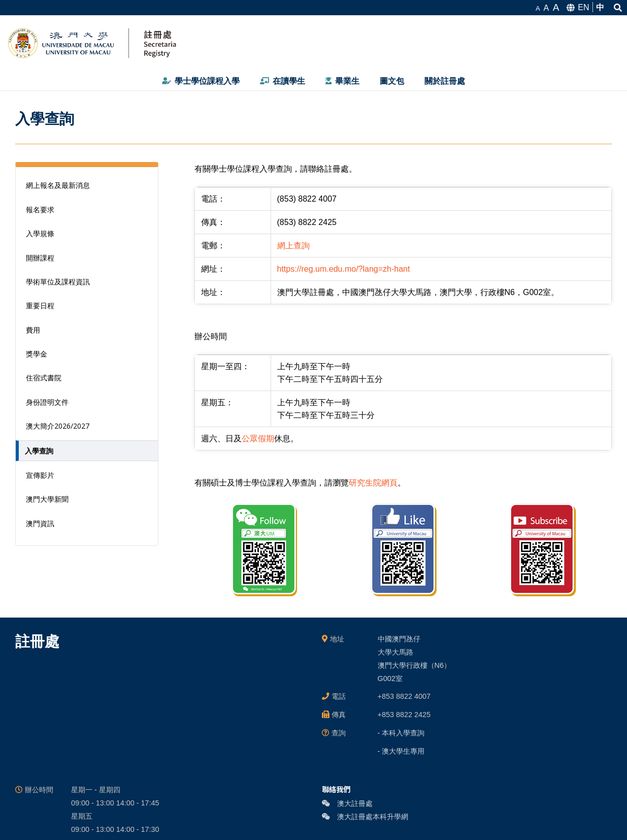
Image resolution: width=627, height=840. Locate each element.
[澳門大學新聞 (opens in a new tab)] (87, 499)
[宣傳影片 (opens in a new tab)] (87, 475)
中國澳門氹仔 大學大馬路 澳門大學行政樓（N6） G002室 (414, 659)
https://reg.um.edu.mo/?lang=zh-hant (344, 269)
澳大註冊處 (347, 803)
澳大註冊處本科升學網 (365, 817)
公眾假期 (258, 439)
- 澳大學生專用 (401, 751)
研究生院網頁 (373, 483)
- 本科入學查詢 (401, 733)
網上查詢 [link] (293, 246)
